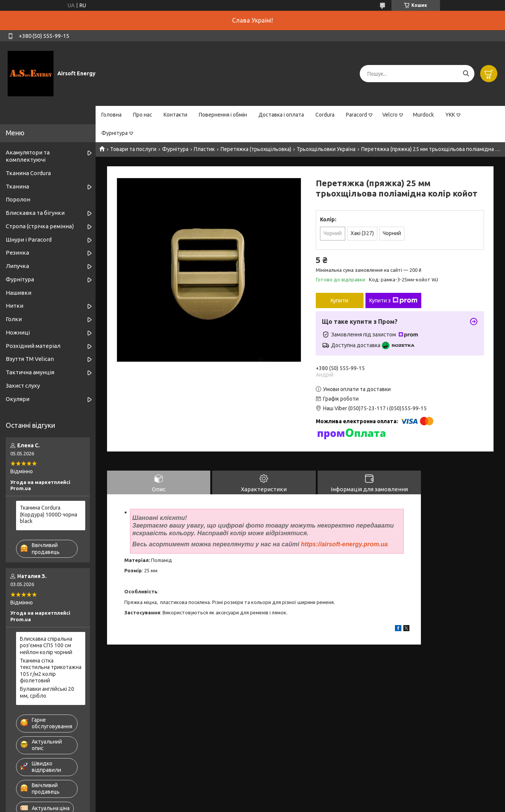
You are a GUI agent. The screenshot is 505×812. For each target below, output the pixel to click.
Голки (14, 319)
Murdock (423, 115)
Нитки (15, 306)
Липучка (17, 266)
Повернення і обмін (223, 115)
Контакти (175, 115)
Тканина (17, 186)
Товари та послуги (133, 149)
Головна (111, 115)
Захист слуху (23, 386)
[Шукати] (466, 74)
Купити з (393, 300)
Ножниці (18, 332)
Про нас (143, 115)
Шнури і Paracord (29, 240)
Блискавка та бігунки (35, 213)
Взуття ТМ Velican (30, 359)
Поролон (18, 199)
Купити (339, 300)
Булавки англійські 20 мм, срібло (47, 692)
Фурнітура (114, 133)
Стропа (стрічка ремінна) (40, 226)
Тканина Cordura (28, 173)
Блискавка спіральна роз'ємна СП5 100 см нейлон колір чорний (46, 646)
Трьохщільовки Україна (326, 149)
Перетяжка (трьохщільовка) (256, 149)
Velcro (390, 115)
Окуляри (18, 399)
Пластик (204, 149)
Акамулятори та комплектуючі (28, 156)
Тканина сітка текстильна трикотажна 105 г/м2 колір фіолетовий (51, 671)
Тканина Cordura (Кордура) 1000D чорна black (49, 514)
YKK (450, 115)
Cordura (325, 115)
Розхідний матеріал (33, 346)
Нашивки (19, 293)
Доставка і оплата (281, 115)
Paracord (356, 115)
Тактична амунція (30, 372)
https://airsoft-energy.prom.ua (344, 544)
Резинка (17, 253)
